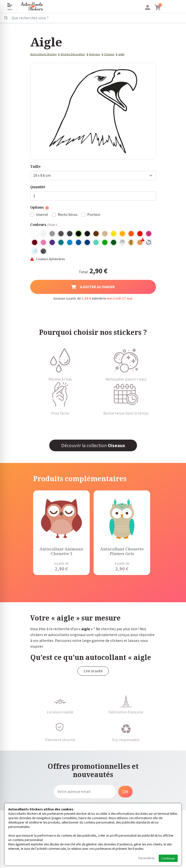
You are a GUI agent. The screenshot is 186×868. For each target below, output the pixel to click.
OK (125, 792)
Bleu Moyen (79, 243)
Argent (123, 243)
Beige (105, 234)
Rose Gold (140, 243)
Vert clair (105, 243)
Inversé (42, 215)
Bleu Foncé (88, 243)
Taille (35, 166)
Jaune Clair (114, 234)
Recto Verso (68, 215)
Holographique (35, 251)
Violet (52, 243)
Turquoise (61, 243)
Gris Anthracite (70, 234)
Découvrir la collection (93, 445)
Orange (131, 234)
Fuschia (149, 234)
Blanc (35, 234)
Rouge (140, 234)
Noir (79, 234)
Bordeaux (35, 243)
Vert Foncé (114, 243)
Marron (96, 234)
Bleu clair (70, 243)
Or (131, 243)
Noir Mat (88, 234)
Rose (44, 243)
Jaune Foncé (123, 234)
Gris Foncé (61, 234)
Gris (52, 234)
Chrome (149, 243)
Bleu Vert (96, 243)
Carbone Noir (44, 251)
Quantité (38, 187)
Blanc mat (44, 234)
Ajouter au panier (93, 287)
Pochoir (94, 215)
